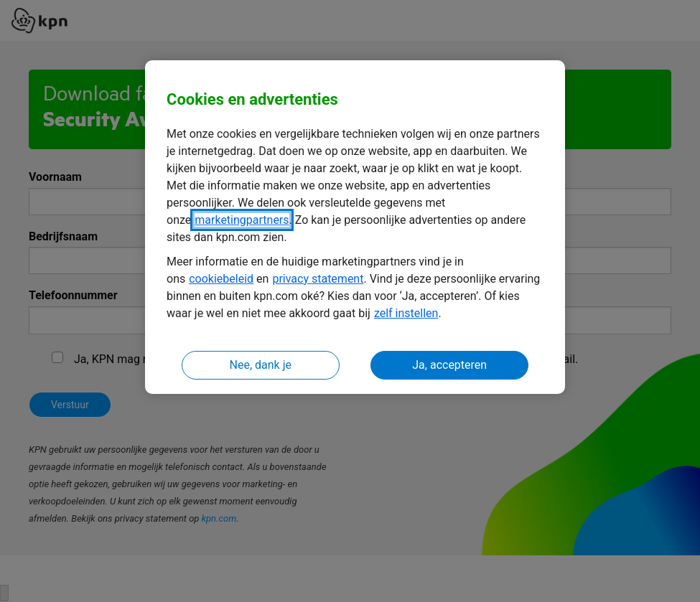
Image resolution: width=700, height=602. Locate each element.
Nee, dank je (261, 365)
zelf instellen (406, 313)
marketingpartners (242, 220)
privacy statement (318, 279)
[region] (355, 227)
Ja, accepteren (449, 365)
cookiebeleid (221, 279)
